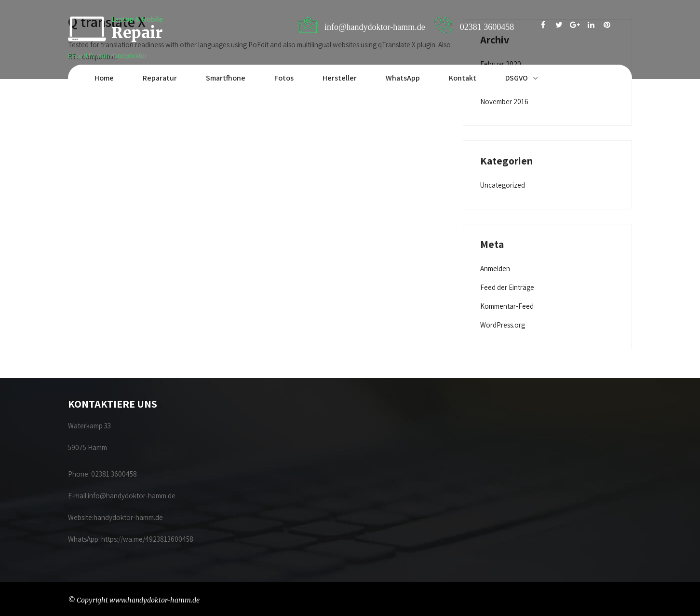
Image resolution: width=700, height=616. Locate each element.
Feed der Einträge (507, 287)
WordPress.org (503, 325)
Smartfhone (226, 78)
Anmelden (495, 268)
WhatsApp (403, 78)
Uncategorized (503, 185)
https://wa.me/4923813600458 (147, 539)
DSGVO (517, 78)
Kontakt (463, 78)
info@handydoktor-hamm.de (132, 496)
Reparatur (160, 78)
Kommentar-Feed (507, 306)
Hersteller (340, 78)
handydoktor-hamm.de (129, 517)
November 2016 (504, 102)
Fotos (284, 78)
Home (104, 78)
